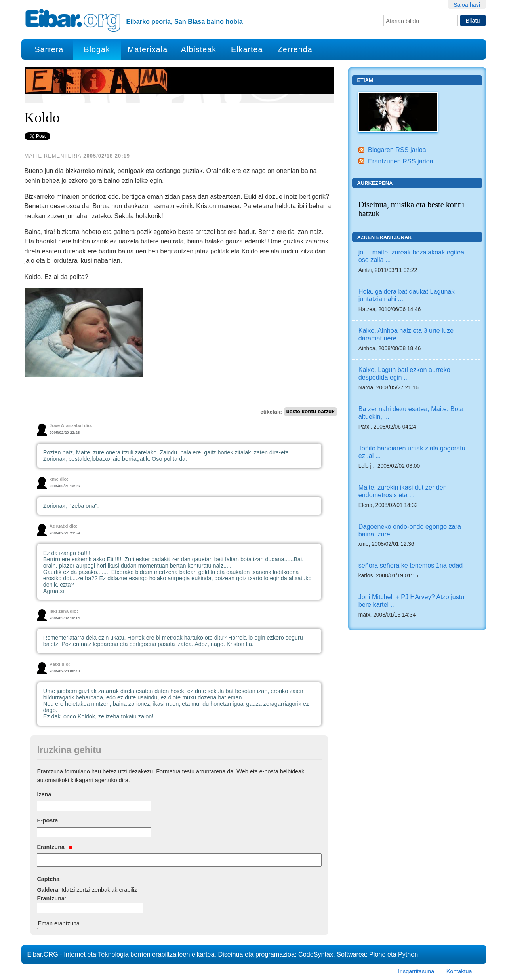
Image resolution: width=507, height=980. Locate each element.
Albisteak (199, 49)
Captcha (48, 879)
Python (408, 954)
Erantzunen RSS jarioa (401, 161)
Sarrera (49, 49)
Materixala (148, 49)
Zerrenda (295, 49)
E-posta (47, 820)
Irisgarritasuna (416, 971)
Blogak (97, 49)
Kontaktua (459, 971)
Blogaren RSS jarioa (397, 150)
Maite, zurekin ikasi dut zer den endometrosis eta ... (403, 491)
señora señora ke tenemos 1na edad (411, 565)
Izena (44, 794)
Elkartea (247, 49)
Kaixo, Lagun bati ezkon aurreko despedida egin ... (404, 373)
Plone (377, 954)
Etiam (365, 80)
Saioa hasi (467, 5)
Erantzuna (54, 847)
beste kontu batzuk (310, 412)
